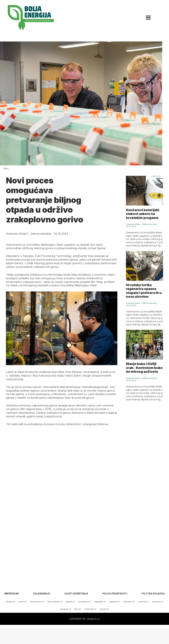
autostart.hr (129, 602)
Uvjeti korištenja (76, 594)
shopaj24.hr (100, 602)
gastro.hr (70, 602)
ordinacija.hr (90, 609)
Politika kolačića (153, 594)
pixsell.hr (104, 609)
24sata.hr (11, 602)
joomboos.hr (85, 602)
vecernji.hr (143, 602)
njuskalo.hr (66, 609)
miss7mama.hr (37, 602)
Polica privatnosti (115, 594)
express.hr (115, 602)
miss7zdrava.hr (55, 602)
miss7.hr (23, 602)
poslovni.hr (158, 602)
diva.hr (78, 609)
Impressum (12, 594)
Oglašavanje (41, 594)
